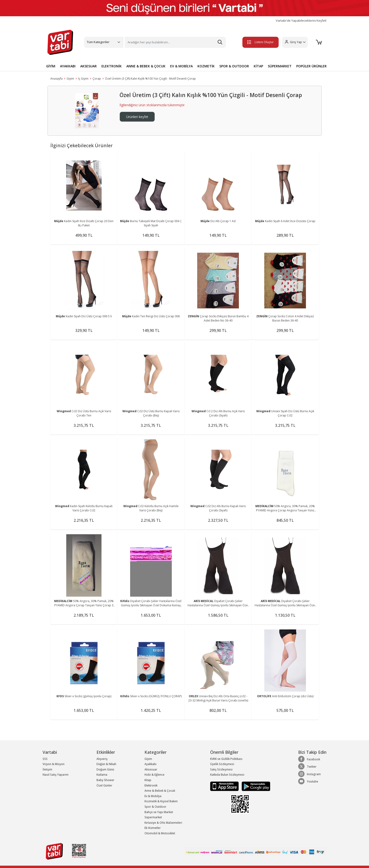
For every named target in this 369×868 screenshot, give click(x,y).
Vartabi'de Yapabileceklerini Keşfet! (301, 21)
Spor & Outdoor (155, 807)
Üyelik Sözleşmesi (222, 764)
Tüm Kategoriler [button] (98, 42)
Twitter (307, 766)
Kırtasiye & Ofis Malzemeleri (163, 823)
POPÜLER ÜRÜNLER (311, 66)
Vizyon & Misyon (54, 764)
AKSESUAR (88, 66)
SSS (45, 759)
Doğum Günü (105, 769)
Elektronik (151, 785)
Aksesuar (151, 769)
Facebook (309, 759)
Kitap (148, 780)
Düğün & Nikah (106, 764)
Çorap (97, 79)
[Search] (175, 42)
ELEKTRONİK (112, 66)
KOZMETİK (206, 66)
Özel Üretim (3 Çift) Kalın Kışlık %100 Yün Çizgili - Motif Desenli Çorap (150, 79)
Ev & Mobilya (153, 796)
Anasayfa (56, 79)
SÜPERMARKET (280, 66)
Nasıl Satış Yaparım (56, 775)
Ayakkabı (150, 764)
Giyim (70, 79)
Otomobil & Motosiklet (160, 833)
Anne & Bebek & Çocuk (160, 791)
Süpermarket (153, 817)
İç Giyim (83, 79)
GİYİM (51, 66)
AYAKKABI (68, 66)
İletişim (47, 769)
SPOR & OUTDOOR (234, 66)
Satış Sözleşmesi (221, 769)
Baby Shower (105, 780)
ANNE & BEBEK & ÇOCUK (146, 66)
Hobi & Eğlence (154, 775)
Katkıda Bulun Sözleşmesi (227, 775)
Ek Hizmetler (153, 828)
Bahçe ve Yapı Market (159, 812)
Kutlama (102, 775)
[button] (294, 42)
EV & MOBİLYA (181, 66)
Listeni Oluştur (260, 42)
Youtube (308, 781)
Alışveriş (102, 759)
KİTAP (258, 66)
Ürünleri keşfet (137, 117)
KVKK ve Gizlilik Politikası (226, 759)
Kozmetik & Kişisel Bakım (161, 801)
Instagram (309, 774)
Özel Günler (104, 785)
